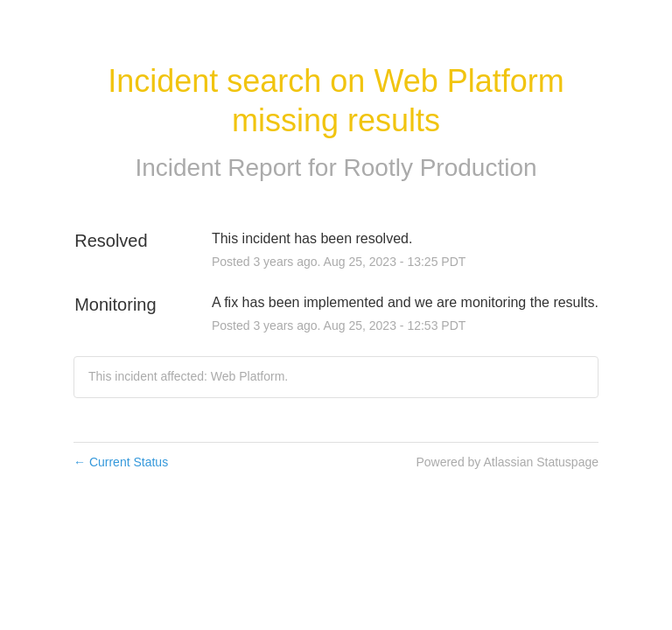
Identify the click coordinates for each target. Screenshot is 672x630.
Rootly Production (441, 168)
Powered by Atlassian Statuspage (507, 462)
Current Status (121, 462)
